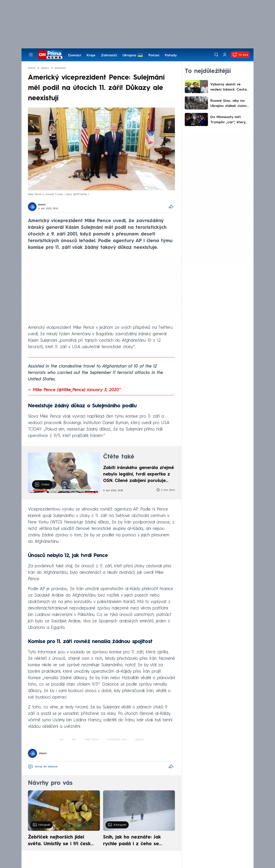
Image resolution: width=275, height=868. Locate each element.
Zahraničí (109, 55)
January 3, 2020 (103, 390)
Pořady (171, 55)
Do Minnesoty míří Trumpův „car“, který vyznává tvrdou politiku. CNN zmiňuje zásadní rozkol (228, 120)
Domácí (75, 55)
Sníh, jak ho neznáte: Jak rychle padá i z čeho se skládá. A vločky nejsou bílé (135, 841)
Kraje (91, 55)
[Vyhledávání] (216, 55)
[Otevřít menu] (31, 55)
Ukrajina (129, 55)
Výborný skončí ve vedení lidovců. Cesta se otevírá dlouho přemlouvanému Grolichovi (228, 88)
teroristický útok (117, 740)
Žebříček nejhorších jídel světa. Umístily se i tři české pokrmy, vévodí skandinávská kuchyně (62, 841)
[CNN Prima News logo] (50, 55)
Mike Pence (92, 740)
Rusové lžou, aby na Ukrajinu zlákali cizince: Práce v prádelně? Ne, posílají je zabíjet (230, 104)
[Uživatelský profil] (225, 55)
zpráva (139, 740)
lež (62, 740)
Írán (74, 740)
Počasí (154, 55)
